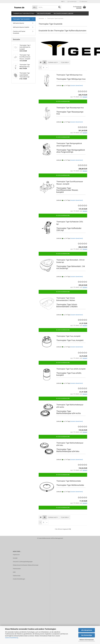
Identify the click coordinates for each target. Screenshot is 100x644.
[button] (63, 2)
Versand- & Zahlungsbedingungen (23, 562)
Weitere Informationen (87, 640)
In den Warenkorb (63, 101)
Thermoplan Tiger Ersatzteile (24, 13)
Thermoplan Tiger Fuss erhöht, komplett (71, 369)
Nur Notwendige (87, 635)
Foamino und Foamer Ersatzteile (19, 32)
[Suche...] (35, 7)
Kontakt (15, 558)
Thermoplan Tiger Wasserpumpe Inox (70, 108)
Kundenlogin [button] (72, 2)
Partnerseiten (17, 569)
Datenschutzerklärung (12, 638)
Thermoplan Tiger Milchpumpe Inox (69, 75)
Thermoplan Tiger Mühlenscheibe (69, 481)
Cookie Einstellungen (19, 579)
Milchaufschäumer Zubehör (63, 13)
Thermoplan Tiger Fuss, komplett (68, 336)
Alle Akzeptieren (87, 630)
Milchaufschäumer (44, 13)
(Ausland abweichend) (77, 86)
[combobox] (53, 62)
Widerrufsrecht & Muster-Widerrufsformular (26, 565)
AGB (14, 572)
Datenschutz (17, 576)
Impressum (16, 555)
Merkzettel (83, 2)
